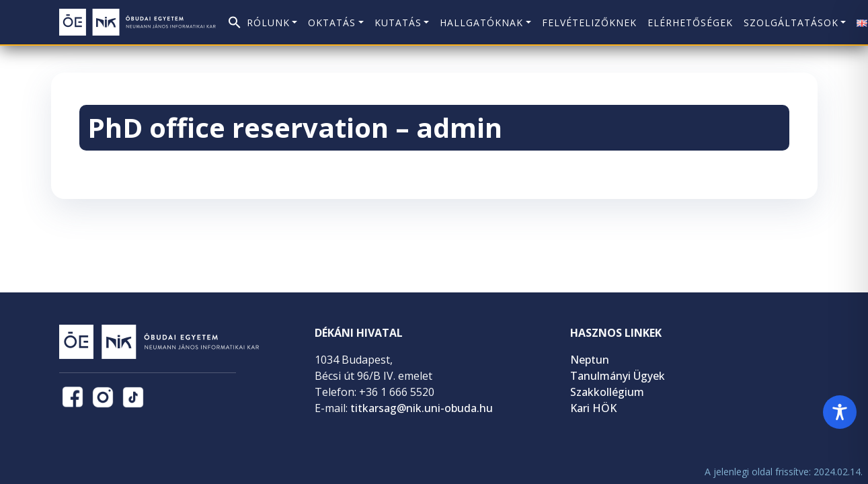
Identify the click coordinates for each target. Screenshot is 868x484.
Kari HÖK (593, 408)
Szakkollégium (607, 392)
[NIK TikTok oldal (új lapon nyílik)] (133, 397)
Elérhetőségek (690, 23)
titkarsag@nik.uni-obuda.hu (422, 408)
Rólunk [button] (268, 23)
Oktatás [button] (332, 23)
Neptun (590, 360)
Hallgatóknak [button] (481, 23)
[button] (235, 18)
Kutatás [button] (398, 23)
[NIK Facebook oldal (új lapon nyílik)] (73, 397)
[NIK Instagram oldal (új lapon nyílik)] (103, 397)
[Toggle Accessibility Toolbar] (840, 412)
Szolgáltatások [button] (791, 23)
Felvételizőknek (589, 23)
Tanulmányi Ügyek (618, 376)
